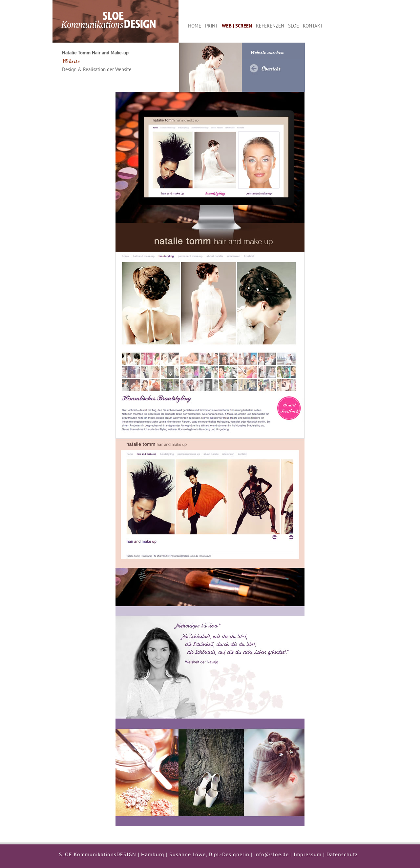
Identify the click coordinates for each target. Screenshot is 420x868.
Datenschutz (342, 854)
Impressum (308, 854)
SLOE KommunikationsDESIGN (98, 854)
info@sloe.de (272, 854)
